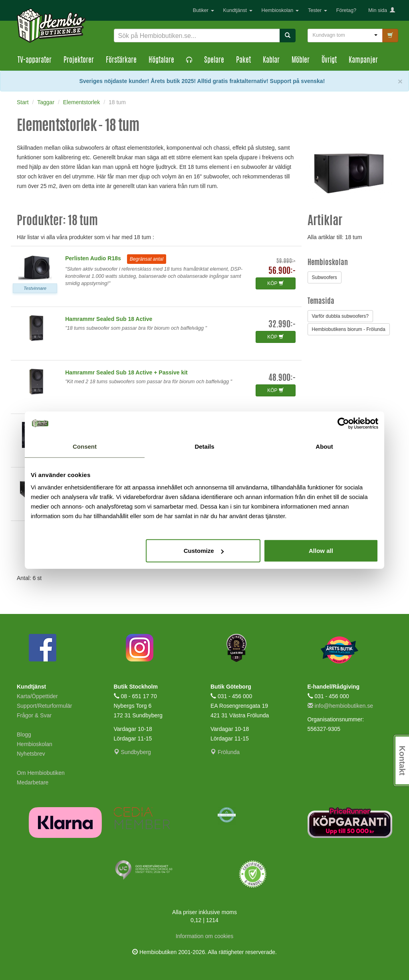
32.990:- (282, 325)
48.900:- (282, 378)
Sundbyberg (132, 752)
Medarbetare (33, 782)
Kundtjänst (238, 10)
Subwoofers (325, 277)
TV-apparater (35, 61)
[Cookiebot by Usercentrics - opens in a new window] (343, 423)
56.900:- (282, 271)
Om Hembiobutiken (41, 773)
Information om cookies (205, 936)
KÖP (275, 283)
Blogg (24, 735)
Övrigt (329, 61)
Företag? (346, 10)
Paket (243, 61)
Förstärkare (121, 61)
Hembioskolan (280, 10)
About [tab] (324, 446)
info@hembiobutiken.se (340, 706)
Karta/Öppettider (37, 696)
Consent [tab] (85, 446)
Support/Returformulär (45, 706)
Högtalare (161, 61)
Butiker (204, 10)
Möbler (301, 61)
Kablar (271, 61)
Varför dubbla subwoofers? (341, 316)
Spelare (214, 61)
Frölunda (225, 752)
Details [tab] (204, 446)
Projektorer (79, 61)
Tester (318, 10)
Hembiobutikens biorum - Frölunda (349, 329)
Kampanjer (363, 61)
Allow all (321, 551)
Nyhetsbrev (31, 754)
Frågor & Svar (34, 715)
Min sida (382, 10)
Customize (204, 551)
